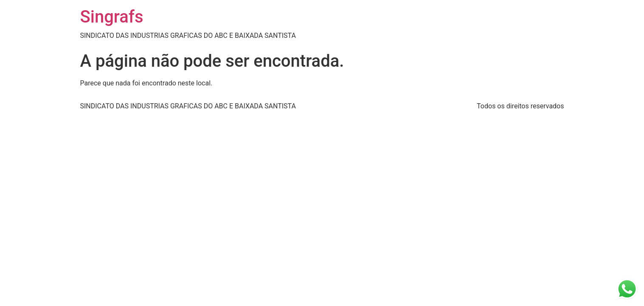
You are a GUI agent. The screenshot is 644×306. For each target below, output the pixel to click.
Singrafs (112, 17)
